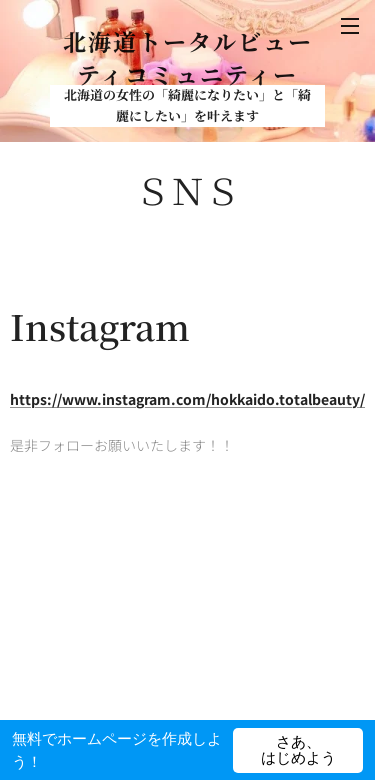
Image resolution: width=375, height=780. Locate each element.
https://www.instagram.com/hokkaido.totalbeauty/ (187, 398)
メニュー (350, 26)
